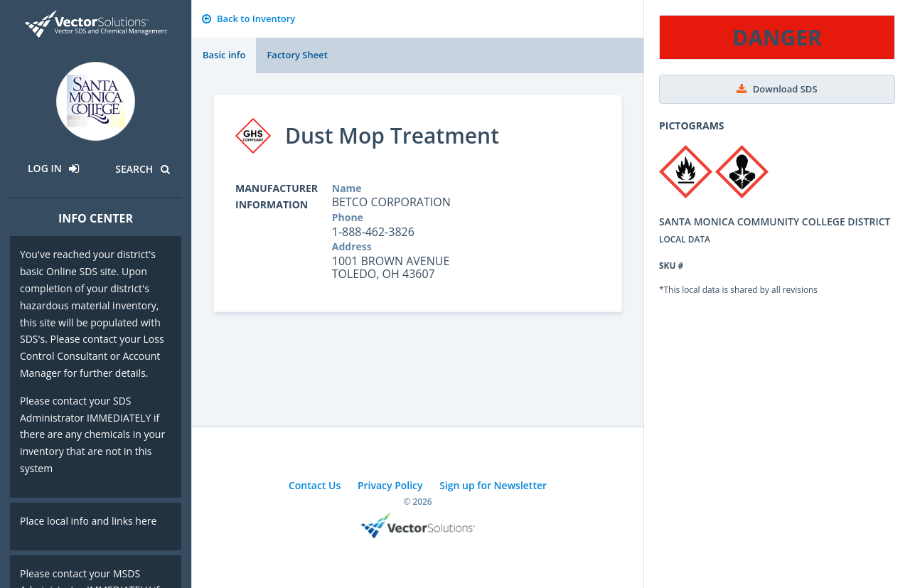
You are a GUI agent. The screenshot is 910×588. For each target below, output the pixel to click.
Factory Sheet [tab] (297, 55)
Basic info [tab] (224, 55)
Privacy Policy (390, 485)
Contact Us (315, 485)
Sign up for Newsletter (493, 485)
